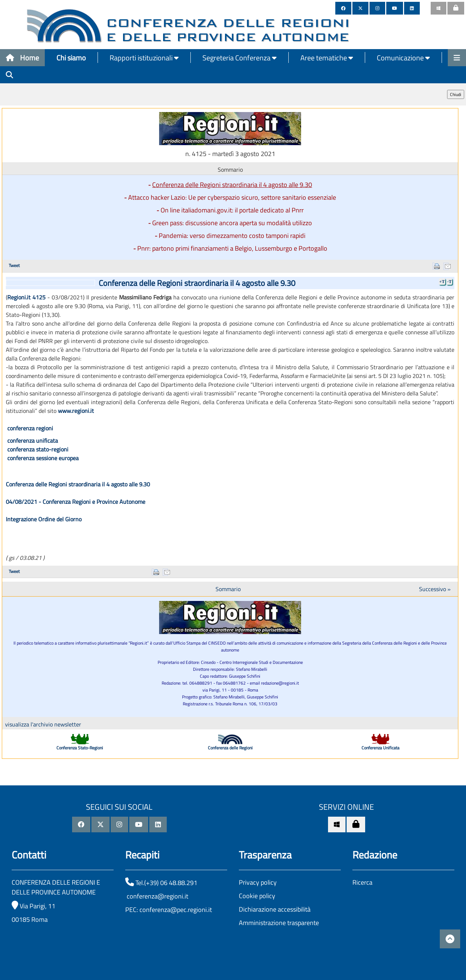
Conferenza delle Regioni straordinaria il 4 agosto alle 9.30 (232, 185)
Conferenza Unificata (380, 748)
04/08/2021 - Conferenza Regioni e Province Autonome (76, 502)
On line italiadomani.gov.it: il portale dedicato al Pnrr (232, 210)
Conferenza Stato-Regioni (80, 748)
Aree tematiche (327, 58)
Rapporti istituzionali (144, 58)
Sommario (228, 589)
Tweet (14, 265)
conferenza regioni (30, 428)
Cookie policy (257, 896)
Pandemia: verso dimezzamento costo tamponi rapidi (232, 236)
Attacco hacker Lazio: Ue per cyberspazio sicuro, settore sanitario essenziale (232, 197)
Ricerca (362, 882)
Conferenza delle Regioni (230, 748)
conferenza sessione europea (43, 458)
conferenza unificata (33, 441)
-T (449, 282)
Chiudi (456, 94)
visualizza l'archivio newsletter (43, 724)
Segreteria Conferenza (240, 58)
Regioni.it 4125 (26, 297)
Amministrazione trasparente (279, 923)
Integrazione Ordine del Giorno (44, 519)
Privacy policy (258, 882)
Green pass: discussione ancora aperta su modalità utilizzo (232, 223)
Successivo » (435, 589)
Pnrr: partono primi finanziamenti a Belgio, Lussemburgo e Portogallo (232, 248)
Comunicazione (403, 58)
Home (22, 58)
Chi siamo (71, 58)
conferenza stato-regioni (38, 449)
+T (442, 282)
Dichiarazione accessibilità (275, 909)
